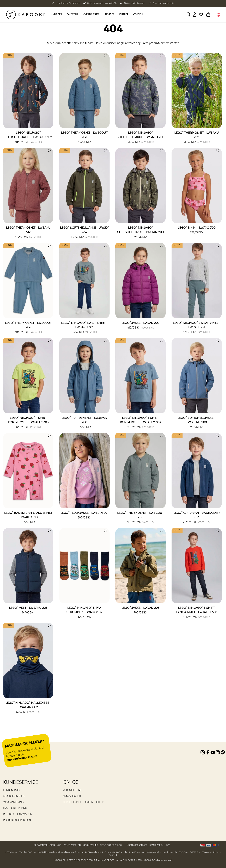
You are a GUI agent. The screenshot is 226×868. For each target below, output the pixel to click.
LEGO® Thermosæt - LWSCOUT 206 (84, 138)
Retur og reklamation (18, 814)
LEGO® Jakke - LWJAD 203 (141, 610)
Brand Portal (157, 845)
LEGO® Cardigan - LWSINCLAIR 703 (197, 518)
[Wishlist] (201, 15)
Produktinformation (17, 820)
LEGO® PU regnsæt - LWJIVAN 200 (84, 423)
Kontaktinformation (44, 845)
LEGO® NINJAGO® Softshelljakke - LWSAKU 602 (28, 138)
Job (59, 845)
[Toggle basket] (208, 15)
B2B (168, 845)
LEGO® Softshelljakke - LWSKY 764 (84, 233)
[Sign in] (195, 15)
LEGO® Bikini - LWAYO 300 (197, 230)
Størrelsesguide (14, 796)
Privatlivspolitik (72, 845)
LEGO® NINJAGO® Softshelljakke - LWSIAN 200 (140, 233)
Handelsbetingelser (136, 845)
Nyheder (56, 15)
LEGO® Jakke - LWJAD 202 (141, 326)
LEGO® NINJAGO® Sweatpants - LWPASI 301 (197, 328)
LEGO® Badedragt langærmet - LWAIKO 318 (28, 518)
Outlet (124, 15)
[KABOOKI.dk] (26, 15)
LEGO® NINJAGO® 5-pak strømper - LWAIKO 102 (84, 613)
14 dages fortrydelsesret (134, 3)
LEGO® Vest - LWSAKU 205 (28, 610)
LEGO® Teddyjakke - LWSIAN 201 (84, 516)
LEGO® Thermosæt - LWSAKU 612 (197, 138)
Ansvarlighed (72, 796)
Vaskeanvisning (13, 802)
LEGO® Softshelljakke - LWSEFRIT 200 (197, 423)
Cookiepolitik (90, 845)
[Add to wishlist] (49, 56)
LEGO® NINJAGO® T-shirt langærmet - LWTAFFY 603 (197, 613)
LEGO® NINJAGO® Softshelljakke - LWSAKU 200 (140, 138)
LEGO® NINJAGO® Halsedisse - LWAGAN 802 (28, 708)
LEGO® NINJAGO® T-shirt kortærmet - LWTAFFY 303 (28, 423)
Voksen (138, 15)
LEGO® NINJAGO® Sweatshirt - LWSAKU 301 (84, 328)
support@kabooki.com (22, 758)
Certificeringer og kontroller (83, 802)
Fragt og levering (15, 808)
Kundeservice (12, 790)
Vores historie (72, 790)
